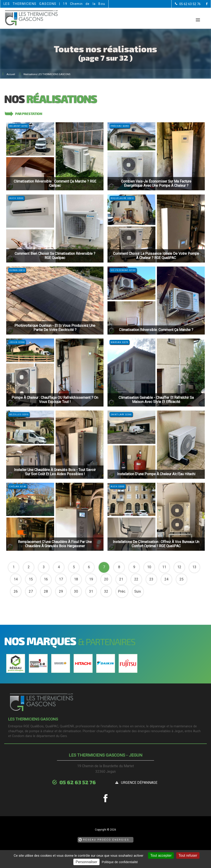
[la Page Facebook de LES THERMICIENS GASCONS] (204, 4)
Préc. (122, 591)
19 (91, 579)
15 (31, 579)
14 (16, 579)
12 (179, 567)
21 (121, 579)
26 (16, 591)
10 (149, 567)
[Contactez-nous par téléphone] (188, 4)
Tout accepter (161, 855)
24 (166, 579)
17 (61, 579)
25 (182, 579)
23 (151, 579)
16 (46, 579)
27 (31, 591)
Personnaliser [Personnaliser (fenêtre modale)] (86, 862)
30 (76, 591)
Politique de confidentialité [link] (120, 862)
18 (76, 579)
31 (91, 591)
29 (61, 591)
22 (136, 579)
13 (194, 567)
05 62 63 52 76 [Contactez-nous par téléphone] (78, 782)
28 (46, 591)
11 (164, 567)
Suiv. (138, 591)
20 (106, 579)
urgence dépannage (139, 783)
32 (106, 591)
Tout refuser (188, 855)
